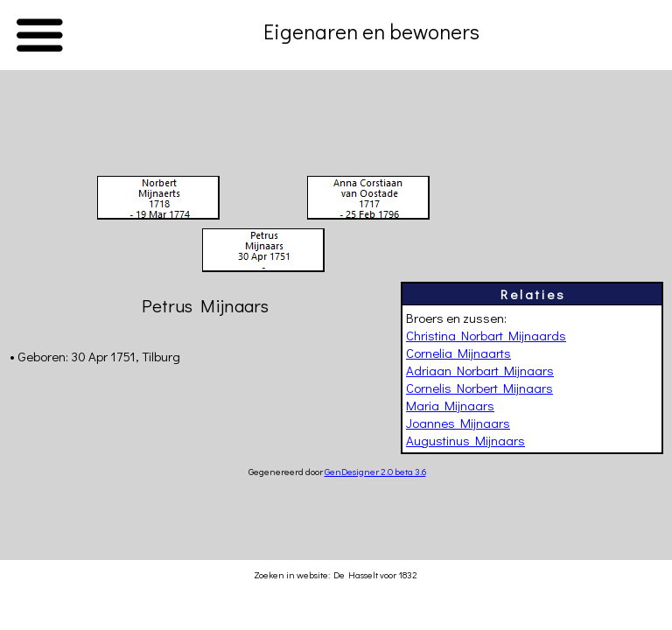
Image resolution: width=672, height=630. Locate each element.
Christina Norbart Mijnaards (486, 335)
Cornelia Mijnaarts (458, 353)
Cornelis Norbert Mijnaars (479, 388)
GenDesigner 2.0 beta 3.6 (375, 471)
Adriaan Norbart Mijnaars (480, 370)
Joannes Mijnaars (458, 423)
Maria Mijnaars (450, 405)
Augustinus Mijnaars (465, 440)
